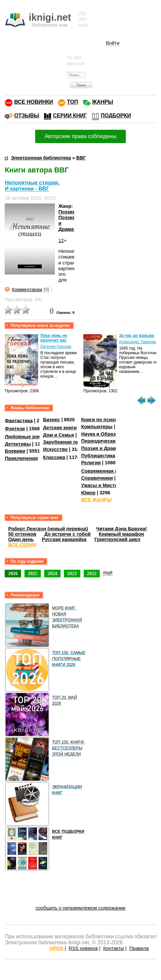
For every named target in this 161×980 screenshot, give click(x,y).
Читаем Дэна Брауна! (122, 529)
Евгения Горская (56, 347)
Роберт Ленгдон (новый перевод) (48, 529)
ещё (108, 572)
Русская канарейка (64, 539)
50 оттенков (22, 534)
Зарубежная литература (71, 442)
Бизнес (51, 420)
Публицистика (98, 456)
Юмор (88, 493)
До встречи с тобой (67, 534)
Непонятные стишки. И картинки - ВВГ (32, 186)
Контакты (113, 948)
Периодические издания (110, 441)
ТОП (72, 102)
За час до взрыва (137, 336)
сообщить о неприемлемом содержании (80, 908)
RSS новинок (83, 948)
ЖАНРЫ (103, 102)
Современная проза (105, 471)
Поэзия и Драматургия (108, 448)
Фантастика (19, 420)
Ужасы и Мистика (102, 485)
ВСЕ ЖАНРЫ (96, 500)
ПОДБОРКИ (116, 116)
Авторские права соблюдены (80, 136)
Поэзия (67, 212)
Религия (91, 463)
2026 (13, 573)
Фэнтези (15, 429)
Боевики (15, 451)
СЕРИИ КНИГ (70, 116)
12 (61, 240)
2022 (92, 573)
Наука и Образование (107, 434)
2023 (72, 573)
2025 (33, 573)
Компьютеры (97, 427)
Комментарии (27, 290)
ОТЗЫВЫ (26, 116)
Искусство (55, 449)
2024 (52, 573)
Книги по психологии (106, 420)
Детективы (18, 444)
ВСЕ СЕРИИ (22, 545)
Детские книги (60, 428)
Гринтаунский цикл (117, 539)
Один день (21, 539)
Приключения (21, 458)
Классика (54, 457)
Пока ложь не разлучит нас (54, 338)
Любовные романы (28, 437)
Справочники (97, 478)
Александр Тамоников (140, 342)
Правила (139, 948)
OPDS (56, 948)
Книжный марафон (122, 534)
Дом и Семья (58, 435)
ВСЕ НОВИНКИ (33, 102)
